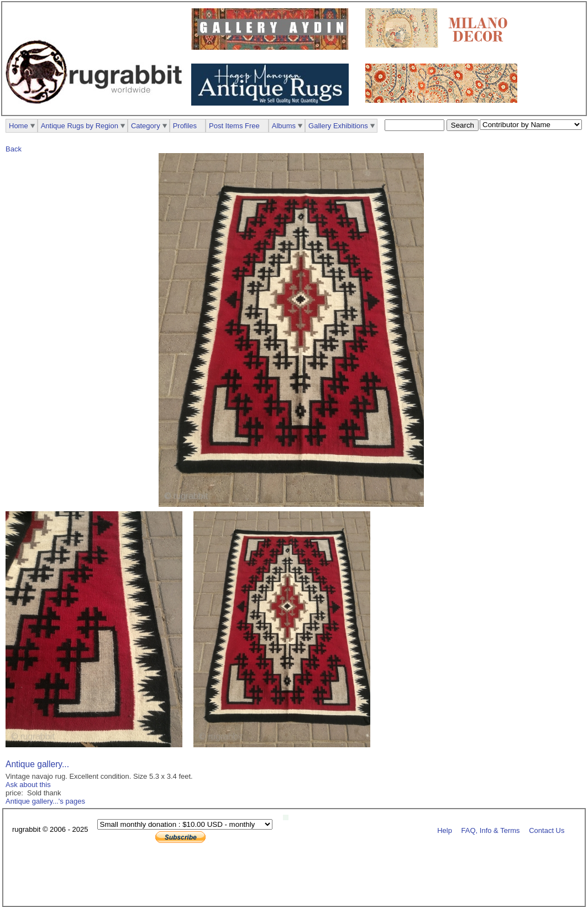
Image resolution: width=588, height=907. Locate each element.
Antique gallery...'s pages (45, 801)
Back (14, 149)
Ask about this (28, 785)
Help (445, 830)
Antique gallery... (37, 764)
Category (146, 126)
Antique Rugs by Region (80, 126)
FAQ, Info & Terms (491, 830)
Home (19, 126)
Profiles (185, 126)
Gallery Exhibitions (338, 126)
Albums (284, 126)
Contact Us (547, 830)
